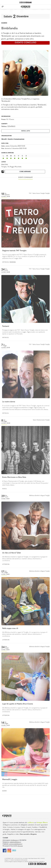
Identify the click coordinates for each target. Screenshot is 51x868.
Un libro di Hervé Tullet (11, 553)
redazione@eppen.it (15, 842)
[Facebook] (5, 850)
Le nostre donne (9, 402)
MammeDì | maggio (10, 780)
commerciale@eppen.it (16, 844)
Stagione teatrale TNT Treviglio (14, 251)
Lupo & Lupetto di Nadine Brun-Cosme (18, 704)
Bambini (4, 23)
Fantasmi (6, 326)
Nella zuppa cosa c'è (10, 628)
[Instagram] (9, 850)
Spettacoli (5, 262)
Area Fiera (5, 164)
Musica (4, 489)
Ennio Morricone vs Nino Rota (14, 477)
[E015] (14, 850)
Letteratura (6, 564)
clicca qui (20, 846)
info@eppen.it (15, 840)
